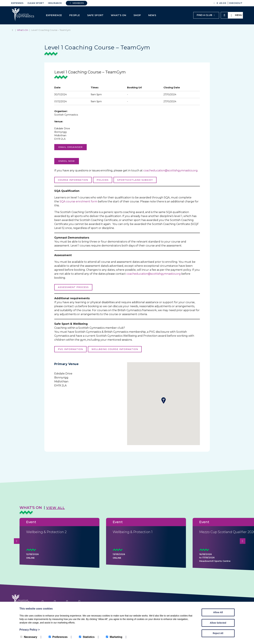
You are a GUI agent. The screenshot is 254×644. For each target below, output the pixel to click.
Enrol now (67, 161)
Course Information (73, 180)
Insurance (55, 3)
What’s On (119, 15)
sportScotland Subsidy (135, 180)
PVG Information (70, 349)
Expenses (17, 3)
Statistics (87, 637)
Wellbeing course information (115, 349)
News (152, 15)
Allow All (218, 612)
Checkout (236, 3)
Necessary (29, 637)
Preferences (58, 637)
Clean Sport (36, 3)
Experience (54, 15)
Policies (103, 180)
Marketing (114, 637)
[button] (163, 400)
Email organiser (70, 147)
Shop (137, 15)
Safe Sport (95, 15)
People (75, 15)
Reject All (218, 633)
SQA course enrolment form (78, 201)
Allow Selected (218, 623)
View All (56, 508)
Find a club (206, 15)
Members (77, 3)
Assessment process (73, 287)
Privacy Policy (30, 630)
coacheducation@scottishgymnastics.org (170, 170)
